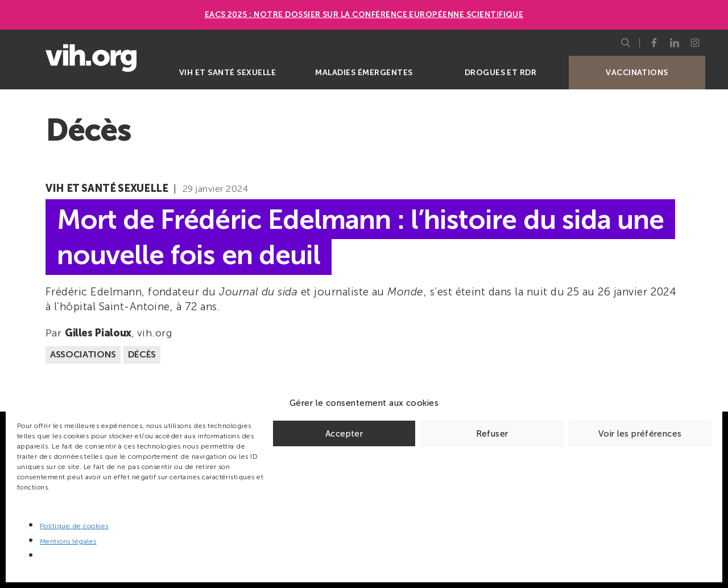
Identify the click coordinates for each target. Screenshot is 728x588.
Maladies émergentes (364, 73)
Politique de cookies (74, 526)
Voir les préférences (640, 434)
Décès (142, 354)
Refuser (492, 434)
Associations (83, 354)
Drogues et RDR (501, 73)
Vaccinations (637, 73)
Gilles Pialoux (98, 333)
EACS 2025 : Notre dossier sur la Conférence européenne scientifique (364, 15)
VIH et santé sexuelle (227, 73)
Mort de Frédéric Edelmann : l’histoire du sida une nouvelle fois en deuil (360, 237)
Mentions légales (68, 541)
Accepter (344, 434)
